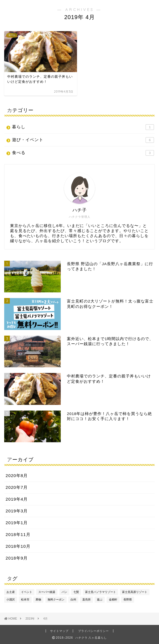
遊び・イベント (83, 140)
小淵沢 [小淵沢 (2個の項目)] (11, 600)
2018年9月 (17, 558)
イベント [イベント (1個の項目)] (27, 592)
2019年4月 (17, 499)
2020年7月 (17, 487)
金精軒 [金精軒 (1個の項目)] (113, 600)
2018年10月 (18, 546)
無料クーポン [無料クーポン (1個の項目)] (56, 600)
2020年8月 (17, 475)
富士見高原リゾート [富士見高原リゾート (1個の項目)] (135, 592)
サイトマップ (59, 631)
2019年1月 (17, 523)
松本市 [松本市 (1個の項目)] (25, 600)
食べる (83, 153)
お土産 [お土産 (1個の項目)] (11, 592)
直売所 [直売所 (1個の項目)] (86, 600)
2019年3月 (17, 511)
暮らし (83, 127)
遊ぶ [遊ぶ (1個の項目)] (100, 600)
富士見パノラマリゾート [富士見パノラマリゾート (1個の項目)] (100, 592)
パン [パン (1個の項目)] (64, 592)
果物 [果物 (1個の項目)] (38, 600)
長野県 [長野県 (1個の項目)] (128, 600)
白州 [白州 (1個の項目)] (73, 600)
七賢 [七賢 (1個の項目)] (76, 592)
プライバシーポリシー (93, 631)
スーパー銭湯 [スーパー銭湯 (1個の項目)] (47, 592)
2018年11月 (18, 534)
